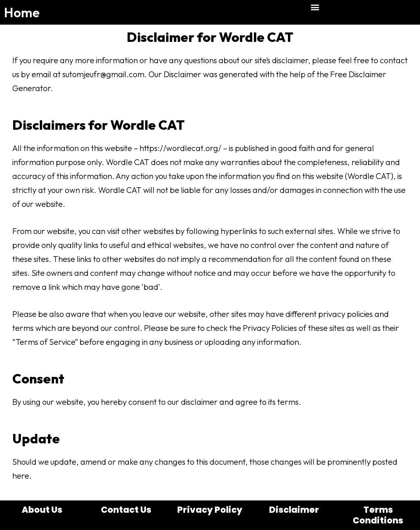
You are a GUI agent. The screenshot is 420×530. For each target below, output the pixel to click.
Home (22, 12)
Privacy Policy (210, 510)
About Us (42, 510)
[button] (315, 7)
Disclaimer (294, 510)
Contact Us (126, 510)
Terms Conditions (378, 515)
